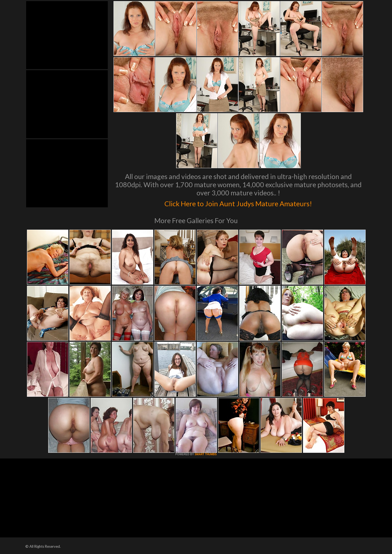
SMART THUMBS (206, 454)
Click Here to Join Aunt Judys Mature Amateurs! (238, 202)
